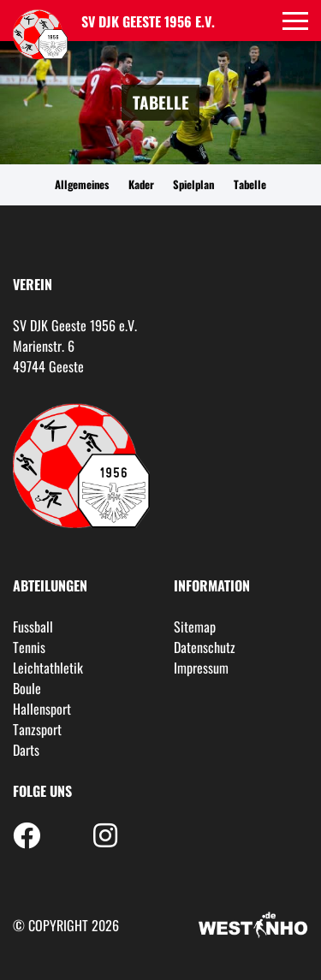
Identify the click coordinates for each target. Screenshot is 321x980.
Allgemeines (82, 184)
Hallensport (42, 709)
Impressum (201, 668)
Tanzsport (37, 729)
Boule (27, 688)
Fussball (33, 627)
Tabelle (250, 184)
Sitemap (195, 627)
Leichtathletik (48, 668)
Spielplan (193, 184)
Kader (141, 184)
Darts (26, 750)
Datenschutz (205, 647)
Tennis (29, 647)
